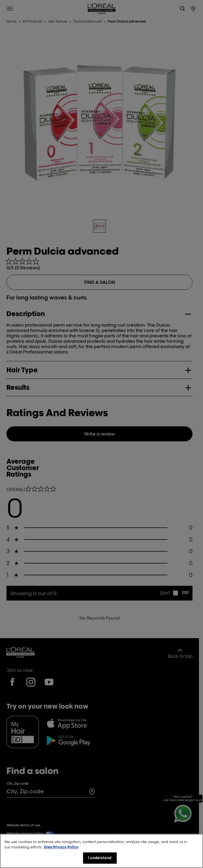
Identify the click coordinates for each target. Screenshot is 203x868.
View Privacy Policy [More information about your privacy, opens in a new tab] (61, 848)
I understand (100, 859)
